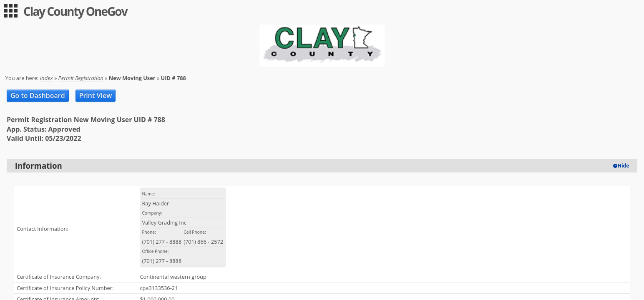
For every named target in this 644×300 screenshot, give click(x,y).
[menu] (11, 11)
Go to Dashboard (38, 95)
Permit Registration (81, 78)
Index (47, 78)
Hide (624, 166)
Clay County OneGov (75, 11)
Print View (96, 95)
